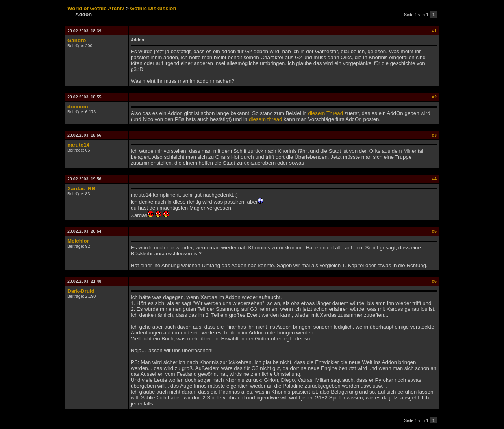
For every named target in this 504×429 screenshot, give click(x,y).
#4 (434, 179)
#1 (434, 31)
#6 (434, 281)
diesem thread (265, 119)
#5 (434, 231)
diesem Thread (325, 113)
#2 (434, 97)
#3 (434, 135)
